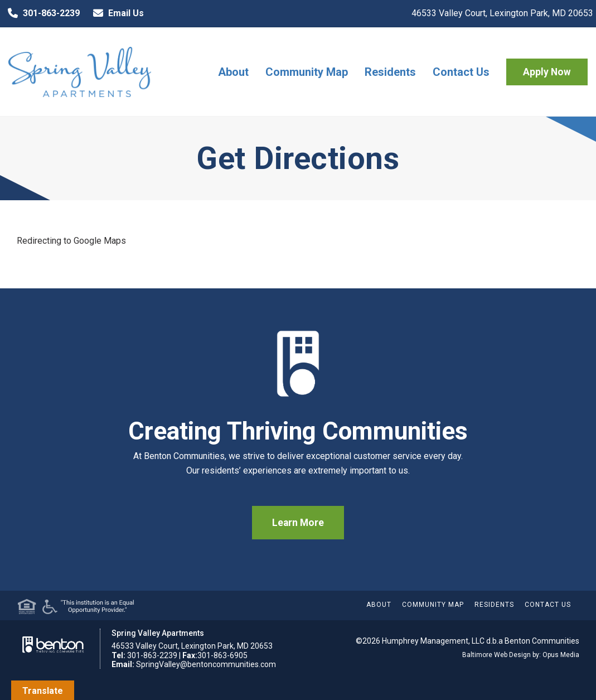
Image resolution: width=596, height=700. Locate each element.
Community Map (307, 72)
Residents (390, 72)
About (233, 72)
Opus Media (561, 655)
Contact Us (461, 72)
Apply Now (547, 72)
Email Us (116, 13)
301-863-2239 (41, 13)
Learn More (298, 523)
